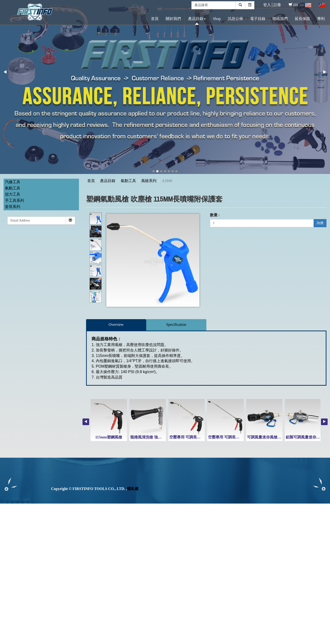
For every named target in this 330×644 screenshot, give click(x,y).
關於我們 (173, 19)
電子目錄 (258, 19)
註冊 (277, 5)
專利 (321, 19)
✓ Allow (7, 517)
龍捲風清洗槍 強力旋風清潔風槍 (157, 437)
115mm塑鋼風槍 (109, 437)
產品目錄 (197, 19)
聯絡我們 (280, 19)
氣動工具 (13, 188)
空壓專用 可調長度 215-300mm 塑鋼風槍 (203, 437)
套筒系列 (13, 207)
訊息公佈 (235, 19)
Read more (10, 555)
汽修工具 (13, 182)
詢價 (320, 223)
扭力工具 (13, 194)
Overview (116, 324)
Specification (176, 324)
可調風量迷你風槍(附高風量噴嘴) (275, 437)
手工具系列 (15, 200)
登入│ (268, 5)
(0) (293, 5)
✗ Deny (6, 522)
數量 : (215, 215)
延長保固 (302, 19)
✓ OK (126, 641)
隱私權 (133, 489)
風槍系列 (149, 181)
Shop (217, 19)
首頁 (155, 19)
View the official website (40, 555)
